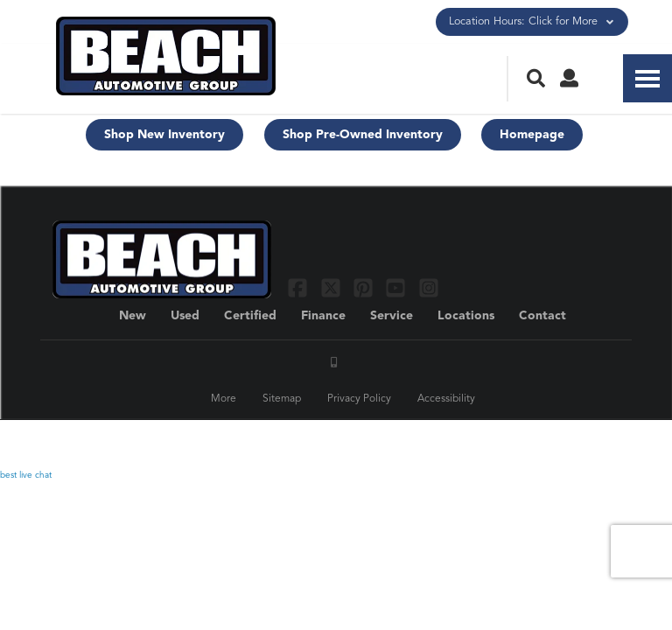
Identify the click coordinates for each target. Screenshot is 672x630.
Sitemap (282, 399)
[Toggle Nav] (647, 78)
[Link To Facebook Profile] (300, 287)
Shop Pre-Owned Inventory (363, 135)
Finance (323, 316)
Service (392, 316)
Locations (466, 316)
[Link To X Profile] (332, 287)
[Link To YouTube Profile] (398, 287)
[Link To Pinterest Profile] (365, 287)
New (133, 316)
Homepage (532, 135)
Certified (250, 316)
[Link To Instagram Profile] (429, 287)
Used (185, 316)
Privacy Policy (359, 399)
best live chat (26, 475)
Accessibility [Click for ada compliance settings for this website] (446, 399)
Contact (542, 316)
